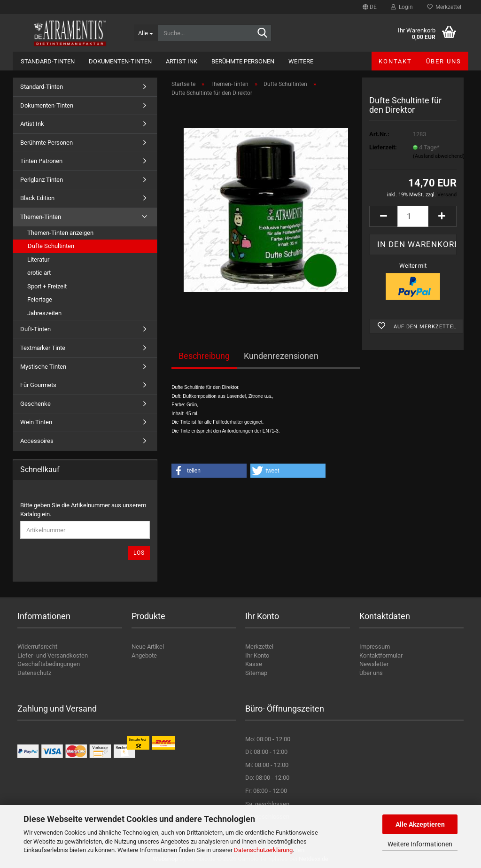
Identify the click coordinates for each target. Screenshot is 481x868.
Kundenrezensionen (281, 356)
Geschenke (35, 404)
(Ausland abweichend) (439, 156)
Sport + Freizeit (47, 286)
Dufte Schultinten (51, 246)
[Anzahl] (413, 216)
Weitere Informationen (420, 844)
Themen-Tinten (41, 217)
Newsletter (374, 664)
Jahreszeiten (44, 313)
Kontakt (395, 61)
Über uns (444, 61)
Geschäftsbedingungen (49, 664)
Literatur (38, 260)
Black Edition (37, 198)
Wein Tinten (36, 422)
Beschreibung (204, 356)
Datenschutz (34, 673)
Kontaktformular (381, 655)
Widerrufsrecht (37, 647)
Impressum (375, 647)
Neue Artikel (148, 647)
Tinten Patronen (41, 161)
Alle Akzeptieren (420, 824)
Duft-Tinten (35, 329)
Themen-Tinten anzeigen (60, 233)
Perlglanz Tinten (42, 180)
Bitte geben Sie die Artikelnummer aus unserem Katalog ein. (83, 510)
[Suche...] (146, 33)
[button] (370, 7)
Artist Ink (182, 61)
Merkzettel (444, 7)
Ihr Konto (257, 655)
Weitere (301, 61)
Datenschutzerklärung (263, 850)
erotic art (39, 273)
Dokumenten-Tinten (120, 61)
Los (139, 553)
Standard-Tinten (48, 61)
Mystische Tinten (43, 367)
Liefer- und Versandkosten (53, 655)
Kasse (254, 664)
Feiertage (40, 299)
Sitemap (256, 673)
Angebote (144, 655)
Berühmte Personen (243, 61)
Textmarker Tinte (43, 348)
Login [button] (402, 7)
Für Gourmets (38, 385)
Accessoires (37, 441)
